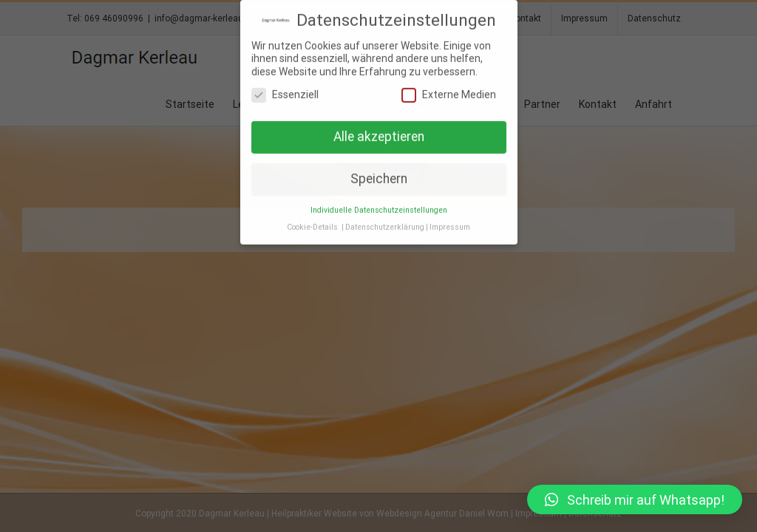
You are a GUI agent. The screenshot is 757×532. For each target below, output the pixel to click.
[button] (635, 499)
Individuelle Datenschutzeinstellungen (379, 209)
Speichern (379, 178)
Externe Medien (449, 95)
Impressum (450, 226)
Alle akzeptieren (379, 136)
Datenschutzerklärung (385, 226)
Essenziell (285, 95)
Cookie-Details (312, 226)
